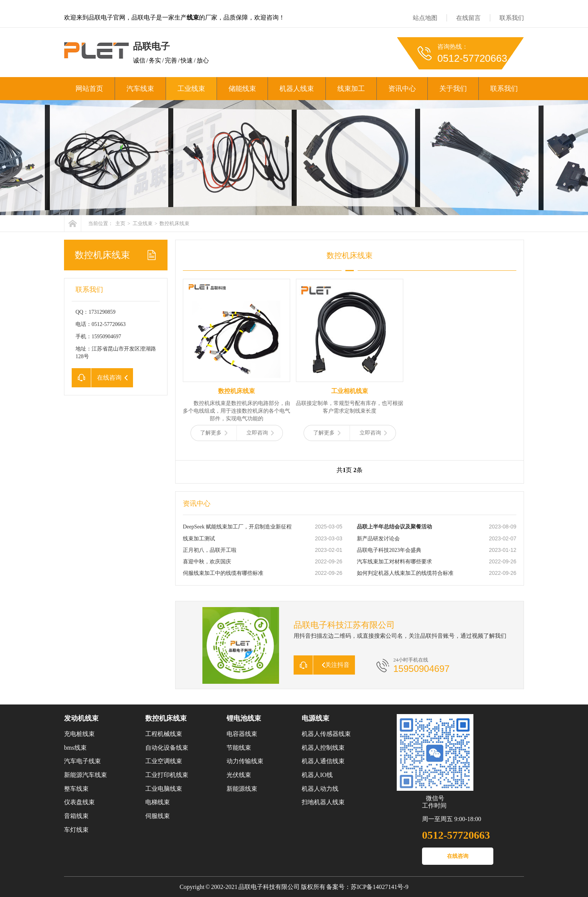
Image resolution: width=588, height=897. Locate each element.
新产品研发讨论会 (378, 539)
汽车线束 (140, 89)
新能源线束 (242, 789)
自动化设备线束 (167, 748)
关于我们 (453, 89)
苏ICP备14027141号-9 (379, 887)
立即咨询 (260, 433)
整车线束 (76, 789)
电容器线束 (242, 734)
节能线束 (239, 748)
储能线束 (242, 89)
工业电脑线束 (164, 789)
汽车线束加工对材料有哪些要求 (394, 562)
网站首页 (89, 89)
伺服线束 (158, 816)
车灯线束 (76, 830)
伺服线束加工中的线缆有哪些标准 (223, 573)
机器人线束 (297, 89)
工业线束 (191, 89)
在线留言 (468, 18)
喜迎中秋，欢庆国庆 (207, 562)
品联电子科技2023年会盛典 (389, 550)
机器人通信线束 (323, 761)
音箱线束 (76, 816)
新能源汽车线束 (85, 775)
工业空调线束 (164, 761)
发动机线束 (81, 718)
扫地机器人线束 (323, 802)
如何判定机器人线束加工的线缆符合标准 (405, 573)
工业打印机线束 (167, 775)
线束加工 (351, 89)
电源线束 (315, 718)
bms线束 (75, 748)
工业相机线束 (350, 391)
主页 (120, 223)
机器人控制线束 (323, 748)
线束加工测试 (199, 539)
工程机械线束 (164, 734)
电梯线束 (158, 802)
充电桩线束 (79, 734)
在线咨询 (458, 856)
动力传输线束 (245, 761)
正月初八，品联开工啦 (210, 550)
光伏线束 (239, 775)
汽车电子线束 (82, 761)
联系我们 (512, 18)
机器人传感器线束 (326, 734)
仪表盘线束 (79, 802)
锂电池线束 (244, 718)
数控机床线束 (174, 223)
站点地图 (425, 18)
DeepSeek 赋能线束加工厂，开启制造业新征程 (237, 527)
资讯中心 (402, 89)
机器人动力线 (320, 789)
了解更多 (214, 433)
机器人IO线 (317, 775)
